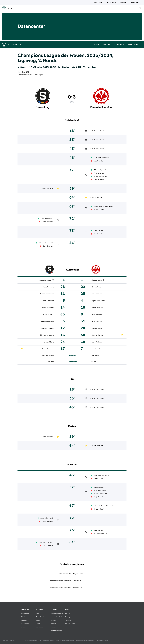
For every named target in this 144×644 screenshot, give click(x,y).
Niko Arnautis (96, 355)
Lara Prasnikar (99, 161)
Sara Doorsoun (97, 294)
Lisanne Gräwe (97, 314)
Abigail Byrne (38, 75)
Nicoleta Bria (78, 588)
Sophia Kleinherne (100, 234)
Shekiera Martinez (100, 158)
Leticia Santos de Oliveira (103, 206)
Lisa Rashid (77, 581)
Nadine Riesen (97, 287)
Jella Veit (97, 231)
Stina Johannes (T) (98, 280)
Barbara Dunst (99, 131)
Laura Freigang (97, 342)
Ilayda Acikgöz (99, 176)
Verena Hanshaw (100, 173)
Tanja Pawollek (99, 180)
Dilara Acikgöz (99, 170)
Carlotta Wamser (97, 197)
